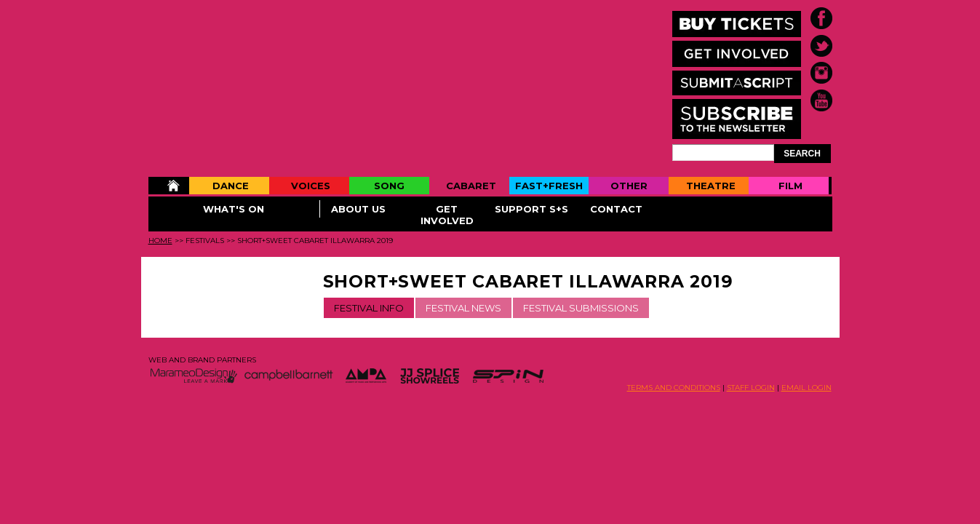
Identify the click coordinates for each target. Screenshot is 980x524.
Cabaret (471, 186)
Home (168, 186)
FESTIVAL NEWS (463, 308)
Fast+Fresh (549, 186)
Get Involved (447, 215)
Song (389, 186)
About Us (358, 209)
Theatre (711, 186)
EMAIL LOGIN (806, 388)
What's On (234, 209)
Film (790, 186)
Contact (616, 209)
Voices (311, 186)
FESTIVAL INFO (369, 308)
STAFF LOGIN (751, 388)
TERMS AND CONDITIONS (674, 388)
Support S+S (531, 209)
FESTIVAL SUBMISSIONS (581, 308)
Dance (231, 186)
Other (629, 186)
